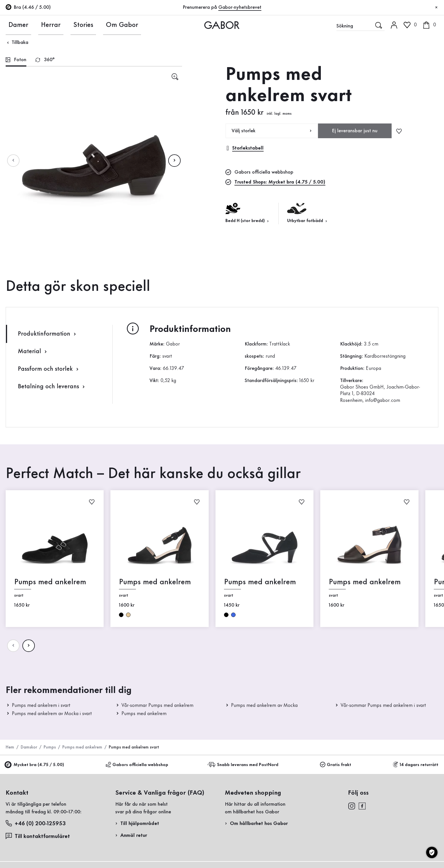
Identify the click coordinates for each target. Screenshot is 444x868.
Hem (10, 747)
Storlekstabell (245, 148)
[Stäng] (436, 8)
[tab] (16, 60)
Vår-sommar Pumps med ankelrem (157, 705)
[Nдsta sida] (174, 161)
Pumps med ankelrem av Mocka (264, 705)
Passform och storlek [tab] (49, 369)
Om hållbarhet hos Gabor (259, 824)
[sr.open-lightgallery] (175, 77)
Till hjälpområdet (140, 824)
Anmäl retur (134, 835)
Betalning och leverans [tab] (52, 387)
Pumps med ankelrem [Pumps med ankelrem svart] (50, 582)
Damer (14, 25)
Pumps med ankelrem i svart (41, 705)
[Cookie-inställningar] (432, 852)
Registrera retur (358, 114)
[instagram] (352, 805)
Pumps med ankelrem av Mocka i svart (52, 714)
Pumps (50, 747)
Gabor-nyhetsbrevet (240, 7)
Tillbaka (17, 42)
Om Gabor (107, 25)
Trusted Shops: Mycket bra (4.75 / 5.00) (280, 182)
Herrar (43, 25)
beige (128, 615)
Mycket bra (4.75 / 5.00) (35, 765)
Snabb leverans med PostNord (244, 765)
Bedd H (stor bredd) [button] (248, 213)
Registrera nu (404, 75)
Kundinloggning (390, 49)
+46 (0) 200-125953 (36, 823)
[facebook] (362, 805)
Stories (73, 25)
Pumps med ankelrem (144, 714)
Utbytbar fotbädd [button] (308, 213)
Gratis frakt (336, 765)
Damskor (29, 747)
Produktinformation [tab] (48, 334)
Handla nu (421, 167)
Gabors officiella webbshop (137, 765)
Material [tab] (33, 352)
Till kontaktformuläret (38, 836)
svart (121, 615)
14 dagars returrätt (416, 765)
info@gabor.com (383, 400)
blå (233, 615)
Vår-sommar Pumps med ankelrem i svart (383, 705)
